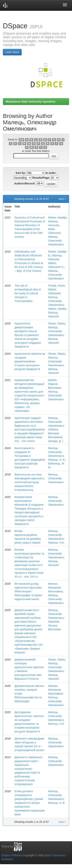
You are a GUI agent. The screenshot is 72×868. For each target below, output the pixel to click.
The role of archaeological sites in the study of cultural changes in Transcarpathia (28, 293)
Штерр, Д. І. (56, 441)
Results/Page (41, 178)
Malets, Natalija (57, 218)
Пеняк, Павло (57, 324)
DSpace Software (12, 855)
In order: (51, 173)
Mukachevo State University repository (31, 102)
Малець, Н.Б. (56, 543)
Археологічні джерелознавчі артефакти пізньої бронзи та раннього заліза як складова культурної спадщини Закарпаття (28, 335)
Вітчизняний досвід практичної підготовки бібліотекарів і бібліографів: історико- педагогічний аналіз (29, 591)
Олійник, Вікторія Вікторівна (55, 433)
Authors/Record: (25, 183)
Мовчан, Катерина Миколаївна (55, 588)
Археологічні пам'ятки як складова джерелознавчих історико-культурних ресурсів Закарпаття (30, 361)
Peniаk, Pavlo (56, 286)
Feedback (7, 859)
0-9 (21, 140)
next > (62, 199)
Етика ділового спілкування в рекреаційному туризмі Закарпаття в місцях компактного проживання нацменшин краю (30, 803)
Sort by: (21, 173)
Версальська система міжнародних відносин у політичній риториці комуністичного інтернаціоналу (29, 482)
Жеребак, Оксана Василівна (55, 625)
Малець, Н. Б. (57, 460)
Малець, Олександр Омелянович (56, 241)
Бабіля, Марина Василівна (55, 384)
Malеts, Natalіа (57, 309)
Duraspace (59, 855)
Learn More (12, 52)
